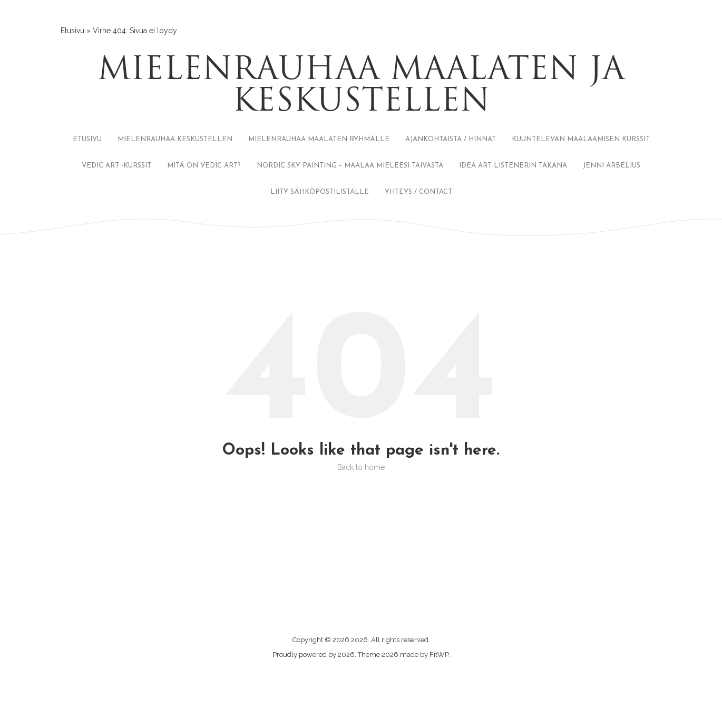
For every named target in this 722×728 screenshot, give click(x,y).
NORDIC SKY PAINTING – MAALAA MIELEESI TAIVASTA (350, 166)
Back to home (361, 467)
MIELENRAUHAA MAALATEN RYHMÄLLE (319, 139)
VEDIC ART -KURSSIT (116, 166)
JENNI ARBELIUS (612, 166)
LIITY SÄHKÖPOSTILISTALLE (320, 192)
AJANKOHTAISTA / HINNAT (451, 139)
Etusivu (72, 31)
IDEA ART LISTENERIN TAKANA (513, 166)
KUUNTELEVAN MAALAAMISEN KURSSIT (581, 139)
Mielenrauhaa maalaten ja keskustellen (361, 87)
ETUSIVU (87, 139)
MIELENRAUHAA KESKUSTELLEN (175, 139)
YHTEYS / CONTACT (418, 192)
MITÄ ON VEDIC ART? (204, 166)
